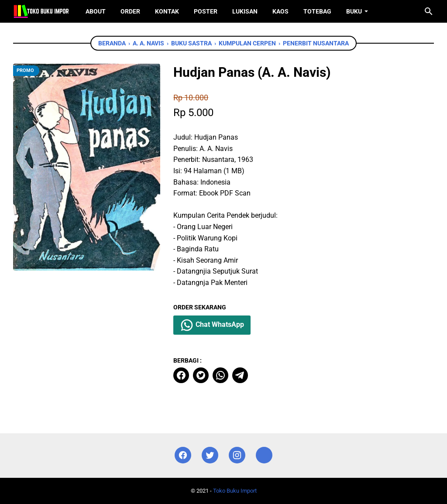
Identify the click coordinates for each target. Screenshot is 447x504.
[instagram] (237, 455)
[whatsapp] (220, 375)
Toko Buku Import (235, 491)
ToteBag (317, 11)
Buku (354, 11)
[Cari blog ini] (429, 11)
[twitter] (201, 375)
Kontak (167, 11)
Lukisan (245, 11)
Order (130, 11)
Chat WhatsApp (212, 325)
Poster (206, 11)
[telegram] (240, 375)
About (96, 11)
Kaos (280, 11)
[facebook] (181, 375)
